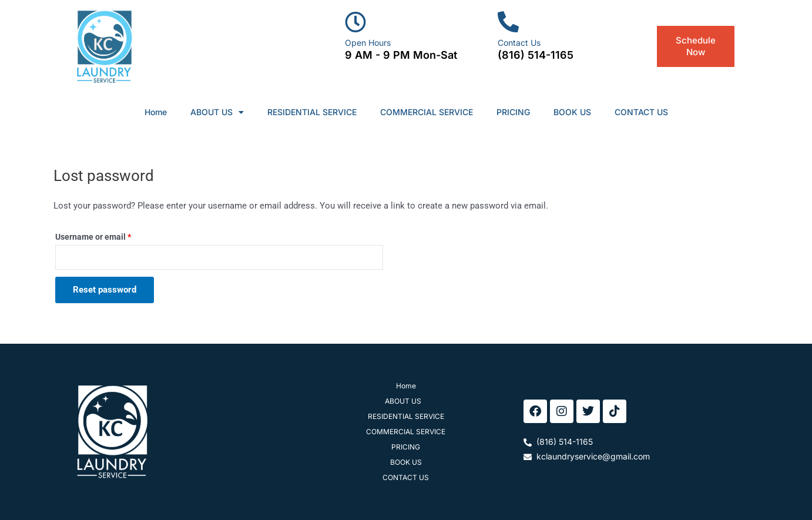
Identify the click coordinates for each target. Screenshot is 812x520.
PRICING (513, 112)
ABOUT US (217, 112)
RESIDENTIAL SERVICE (312, 112)
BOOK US (572, 112)
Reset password (105, 290)
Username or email (110, 235)
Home (156, 112)
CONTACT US (641, 112)
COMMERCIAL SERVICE (427, 112)
